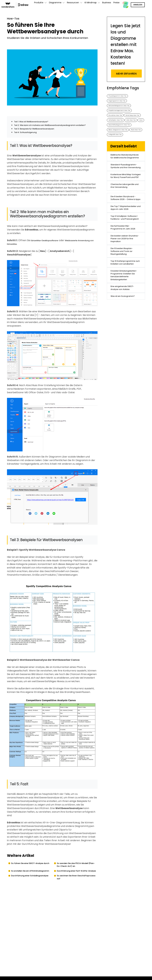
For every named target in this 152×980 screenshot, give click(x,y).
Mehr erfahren (126, 74)
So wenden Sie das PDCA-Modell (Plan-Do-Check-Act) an (77, 870)
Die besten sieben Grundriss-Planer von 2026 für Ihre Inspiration (124, 303)
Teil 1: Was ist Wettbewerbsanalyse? (35, 123)
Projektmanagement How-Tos (122, 114)
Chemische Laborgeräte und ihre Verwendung (125, 227)
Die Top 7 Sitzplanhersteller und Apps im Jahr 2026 (123, 259)
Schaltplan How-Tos (118, 132)
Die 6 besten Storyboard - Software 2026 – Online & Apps (126, 243)
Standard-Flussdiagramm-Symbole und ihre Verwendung (125, 197)
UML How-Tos (115, 138)
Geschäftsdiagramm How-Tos (123, 144)
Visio (127, 138)
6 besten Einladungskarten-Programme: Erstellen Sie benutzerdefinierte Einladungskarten (125, 354)
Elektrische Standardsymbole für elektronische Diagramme (126, 181)
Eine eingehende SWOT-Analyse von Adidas (125, 371)
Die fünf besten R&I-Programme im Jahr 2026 (126, 289)
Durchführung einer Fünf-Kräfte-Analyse (77, 880)
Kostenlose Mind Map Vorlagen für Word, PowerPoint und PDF (123, 213)
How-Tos (14, 19)
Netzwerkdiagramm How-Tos (122, 108)
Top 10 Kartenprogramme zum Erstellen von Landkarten (126, 334)
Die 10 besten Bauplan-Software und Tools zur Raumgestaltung (124, 318)
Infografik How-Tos (134, 156)
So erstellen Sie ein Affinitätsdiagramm (24, 880)
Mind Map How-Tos (118, 126)
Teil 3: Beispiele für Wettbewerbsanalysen (38, 133)
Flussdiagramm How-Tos (121, 96)
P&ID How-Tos (115, 156)
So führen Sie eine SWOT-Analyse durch (32, 870)
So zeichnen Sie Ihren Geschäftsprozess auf (71, 889)
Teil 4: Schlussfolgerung (28, 137)
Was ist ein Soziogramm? (125, 382)
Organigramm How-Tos (120, 102)
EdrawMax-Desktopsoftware (48, 245)
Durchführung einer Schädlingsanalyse (23, 889)
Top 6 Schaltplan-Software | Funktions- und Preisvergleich (126, 275)
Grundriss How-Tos (118, 120)
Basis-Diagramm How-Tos (121, 150)
